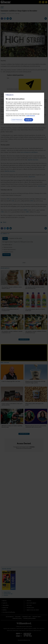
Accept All (29, 120)
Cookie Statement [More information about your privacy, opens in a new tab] (31, 116)
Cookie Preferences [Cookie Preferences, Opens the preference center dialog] (17, 120)
